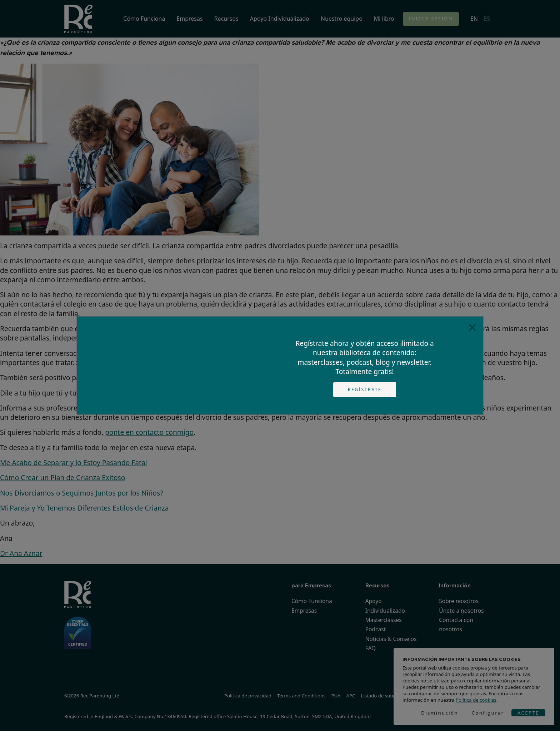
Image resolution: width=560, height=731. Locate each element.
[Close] (472, 327)
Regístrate (365, 390)
